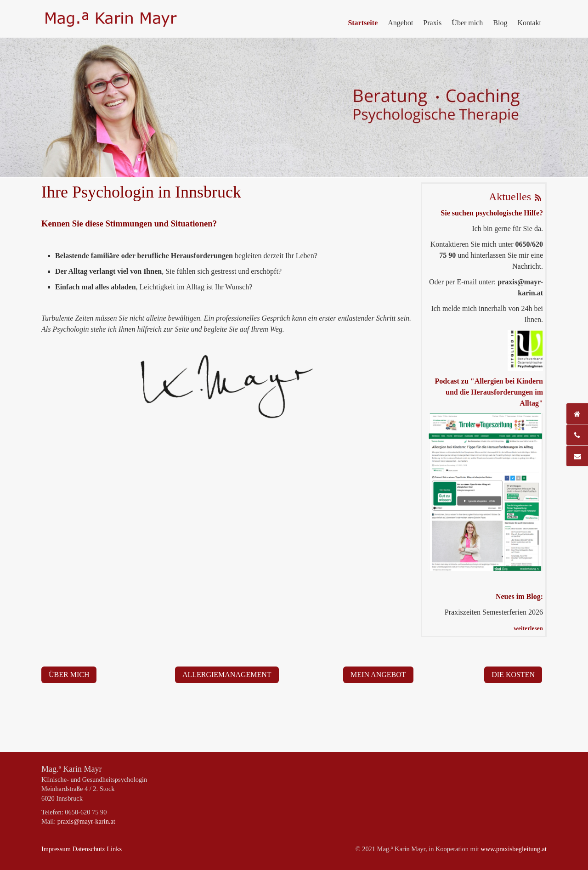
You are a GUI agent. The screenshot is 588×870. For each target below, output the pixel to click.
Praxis (432, 23)
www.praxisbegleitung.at (514, 849)
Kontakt (529, 23)
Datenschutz (89, 849)
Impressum (56, 849)
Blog (500, 23)
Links (114, 849)
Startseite (363, 23)
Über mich (467, 23)
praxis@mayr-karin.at (86, 821)
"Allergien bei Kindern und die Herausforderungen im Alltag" (494, 392)
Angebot (400, 23)
